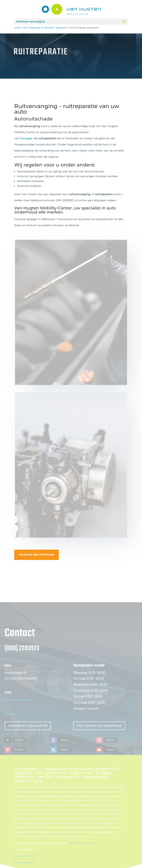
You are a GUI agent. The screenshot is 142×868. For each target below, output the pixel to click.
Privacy (9, 719)
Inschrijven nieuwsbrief (28, 731)
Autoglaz (26, 138)
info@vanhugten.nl (18, 705)
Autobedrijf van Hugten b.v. (82, 848)
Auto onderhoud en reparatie (38, 28)
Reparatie (61, 28)
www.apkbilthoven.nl (25, 861)
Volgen (19, 745)
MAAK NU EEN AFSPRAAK (37, 555)
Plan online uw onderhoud (99, 731)
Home (17, 28)
